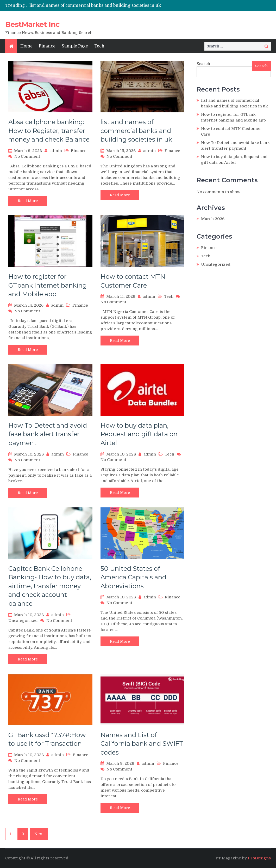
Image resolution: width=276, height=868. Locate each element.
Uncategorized (23, 621)
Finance (47, 46)
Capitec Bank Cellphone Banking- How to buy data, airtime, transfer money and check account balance (50, 586)
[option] (97, 5)
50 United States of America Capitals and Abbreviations (133, 577)
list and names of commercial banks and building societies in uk (95, 5)
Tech (99, 46)
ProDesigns (259, 858)
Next (39, 834)
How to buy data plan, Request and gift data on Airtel (139, 434)
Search (203, 64)
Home (26, 46)
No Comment (27, 156)
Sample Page (75, 46)
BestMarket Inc (32, 24)
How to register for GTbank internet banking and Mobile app (48, 285)
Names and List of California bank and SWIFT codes (142, 744)
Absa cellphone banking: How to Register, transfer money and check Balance (49, 131)
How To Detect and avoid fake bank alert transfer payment (48, 434)
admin (56, 151)
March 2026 (213, 219)
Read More (28, 201)
